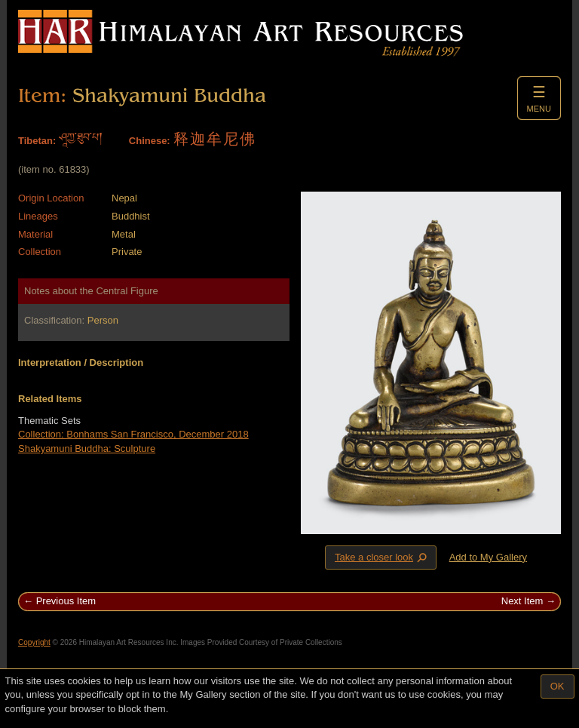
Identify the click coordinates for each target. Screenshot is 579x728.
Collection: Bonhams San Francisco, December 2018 (133, 434)
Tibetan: (37, 141)
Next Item (522, 601)
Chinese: (150, 141)
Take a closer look (382, 557)
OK (558, 686)
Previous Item (66, 601)
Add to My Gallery (488, 557)
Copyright (34, 642)
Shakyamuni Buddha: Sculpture (87, 448)
